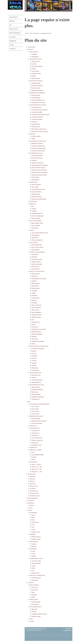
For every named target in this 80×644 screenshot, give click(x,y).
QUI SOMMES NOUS (36, 607)
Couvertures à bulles (37, 112)
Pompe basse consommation (39, 199)
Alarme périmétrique (37, 380)
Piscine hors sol (36, 322)
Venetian (34, 556)
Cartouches (35, 291)
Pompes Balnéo (36, 250)
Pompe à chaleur (36, 88)
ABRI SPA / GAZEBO (36, 450)
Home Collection (36, 418)
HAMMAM (31, 503)
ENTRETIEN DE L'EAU (36, 153)
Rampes (34, 76)
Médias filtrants (36, 194)
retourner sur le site (46, 33)
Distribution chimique (37, 389)
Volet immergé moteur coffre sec (40, 131)
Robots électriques (36, 332)
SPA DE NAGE (32, 474)
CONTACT (31, 582)
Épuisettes (34, 160)
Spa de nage (35, 590)
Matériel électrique (36, 315)
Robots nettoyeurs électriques (39, 170)
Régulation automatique (38, 397)
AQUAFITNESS (34, 52)
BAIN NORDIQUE (33, 498)
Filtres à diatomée (36, 307)
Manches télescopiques (37, 163)
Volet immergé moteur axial (39, 129)
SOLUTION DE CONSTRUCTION (39, 346)
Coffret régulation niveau (38, 100)
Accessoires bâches (36, 107)
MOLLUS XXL (34, 486)
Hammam (34, 595)
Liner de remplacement (38, 216)
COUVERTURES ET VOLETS (38, 105)
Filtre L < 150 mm (36, 464)
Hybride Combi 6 (36, 539)
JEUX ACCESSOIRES (36, 221)
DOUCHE (32, 134)
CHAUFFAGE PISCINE (36, 81)
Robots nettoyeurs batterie (38, 168)
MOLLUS (32, 479)
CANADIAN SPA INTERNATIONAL (40, 404)
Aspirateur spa (35, 433)
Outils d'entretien (36, 262)
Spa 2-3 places (35, 406)
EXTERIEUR (33, 513)
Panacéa (32, 505)
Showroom (34, 609)
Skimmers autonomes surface (39, 175)
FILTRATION (33, 182)
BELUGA (32, 481)
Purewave (34, 546)
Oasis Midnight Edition (38, 455)
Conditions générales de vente (39, 614)
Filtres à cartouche (36, 305)
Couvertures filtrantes (37, 117)
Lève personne (35, 71)
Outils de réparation (37, 264)
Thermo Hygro (35, 573)
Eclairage (34, 300)
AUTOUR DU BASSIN (36, 59)
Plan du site (42, 628)
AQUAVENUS (32, 47)
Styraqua (34, 361)
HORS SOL (33, 204)
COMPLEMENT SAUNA (36, 558)
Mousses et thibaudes (37, 240)
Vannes (33, 344)
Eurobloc (34, 358)
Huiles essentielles (36, 563)
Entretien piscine (36, 602)
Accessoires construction (38, 348)
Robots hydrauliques (37, 334)
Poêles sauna (35, 580)
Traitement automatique (38, 341)
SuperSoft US (35, 228)
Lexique (32, 621)
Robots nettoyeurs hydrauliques (40, 165)
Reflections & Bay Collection (39, 421)
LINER (32, 230)
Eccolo (33, 551)
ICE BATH (31, 500)
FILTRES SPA (34, 462)
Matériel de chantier (37, 259)
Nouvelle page (35, 370)
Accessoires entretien (37, 155)
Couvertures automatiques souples (40, 114)
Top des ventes (35, 414)
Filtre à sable (35, 187)
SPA (29, 402)
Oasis (33, 452)
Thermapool (35, 368)
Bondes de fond (36, 274)
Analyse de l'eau (36, 387)
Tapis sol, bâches (36, 218)
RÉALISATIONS (34, 585)
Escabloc (34, 351)
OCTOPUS (33, 488)
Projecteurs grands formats (39, 148)
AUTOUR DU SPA (35, 428)
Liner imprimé (35, 235)
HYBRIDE (33, 534)
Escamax (34, 353)
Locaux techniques (36, 192)
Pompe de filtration (37, 196)
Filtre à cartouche (36, 184)
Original (34, 209)
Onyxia (33, 529)
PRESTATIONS (34, 599)
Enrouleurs (34, 122)
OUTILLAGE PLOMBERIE (37, 252)
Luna (33, 525)
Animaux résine (36, 61)
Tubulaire (34, 211)
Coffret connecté (36, 95)
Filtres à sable (35, 310)
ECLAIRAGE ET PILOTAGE (38, 141)
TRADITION (33, 549)
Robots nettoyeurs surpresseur (39, 172)
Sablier (33, 568)
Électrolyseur (35, 392)
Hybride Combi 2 (36, 537)
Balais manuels (35, 283)
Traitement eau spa (37, 445)
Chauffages (34, 295)
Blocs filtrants (35, 286)
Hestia (33, 520)
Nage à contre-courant (37, 247)
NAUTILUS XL (34, 491)
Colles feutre (35, 237)
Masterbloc (34, 356)
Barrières (34, 377)
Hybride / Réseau (36, 136)
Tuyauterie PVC (36, 269)
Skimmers (34, 281)
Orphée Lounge (36, 532)
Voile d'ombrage (36, 78)
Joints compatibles (36, 312)
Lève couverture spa (37, 438)
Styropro (34, 365)
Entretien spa (35, 435)
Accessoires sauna (36, 561)
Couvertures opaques (37, 119)
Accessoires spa (36, 430)
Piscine (33, 597)
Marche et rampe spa (37, 440)
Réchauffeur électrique (37, 90)
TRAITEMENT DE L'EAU (37, 385)
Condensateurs (35, 298)
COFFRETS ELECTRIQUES (38, 93)
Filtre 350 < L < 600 (37, 471)
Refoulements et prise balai (39, 329)
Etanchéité (34, 257)
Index (31, 619)
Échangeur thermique (37, 85)
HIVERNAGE (33, 201)
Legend (33, 459)
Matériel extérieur (36, 317)
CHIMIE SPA (33, 447)
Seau (33, 570)
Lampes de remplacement (38, 146)
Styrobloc (34, 363)
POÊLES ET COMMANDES (37, 575)
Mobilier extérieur (36, 73)
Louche (33, 566)
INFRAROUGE (34, 541)
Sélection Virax (35, 266)
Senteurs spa (35, 443)
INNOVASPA (33, 426)
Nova (31, 508)
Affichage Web (67, 630)
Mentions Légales (36, 616)
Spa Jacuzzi (35, 587)
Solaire (33, 139)
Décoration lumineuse (37, 66)
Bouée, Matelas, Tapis (37, 223)
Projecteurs (35, 276)
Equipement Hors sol (37, 213)
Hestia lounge (35, 522)
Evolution (34, 457)
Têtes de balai (35, 177)
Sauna (33, 592)
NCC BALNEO (34, 242)
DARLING (33, 476)
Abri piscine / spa (36, 375)
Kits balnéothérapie (37, 245)
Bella (33, 517)
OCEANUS (33, 484)
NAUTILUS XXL (34, 493)
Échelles (34, 69)
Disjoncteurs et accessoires (38, 102)
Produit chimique (36, 394)
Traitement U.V (36, 399)
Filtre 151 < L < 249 (37, 467)
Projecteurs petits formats (38, 151)
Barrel (33, 515)
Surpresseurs (35, 339)
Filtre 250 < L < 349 (37, 469)
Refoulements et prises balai (39, 278)
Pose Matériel (35, 604)
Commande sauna (36, 578)
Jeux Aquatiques (36, 225)
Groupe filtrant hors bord (38, 189)
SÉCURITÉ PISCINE (35, 373)
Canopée (34, 544)
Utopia (33, 554)
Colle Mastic (35, 254)
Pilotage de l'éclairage (37, 143)
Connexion (68, 628)
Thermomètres (35, 180)
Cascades (34, 64)
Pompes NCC (35, 327)
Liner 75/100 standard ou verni (40, 233)
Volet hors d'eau (36, 126)
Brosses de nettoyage (37, 158)
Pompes (34, 324)
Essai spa (34, 611)
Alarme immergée (36, 382)
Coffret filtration (36, 98)
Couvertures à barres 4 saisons (40, 110)
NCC (33, 319)
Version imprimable (32, 628)
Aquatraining (35, 57)
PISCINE (30, 49)
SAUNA (30, 510)
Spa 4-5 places (35, 409)
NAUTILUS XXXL (35, 496)
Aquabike (34, 54)
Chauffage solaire (36, 83)
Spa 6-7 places (35, 411)
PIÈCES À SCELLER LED (37, 271)
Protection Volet (36, 124)
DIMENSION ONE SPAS (36, 416)
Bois (33, 206)
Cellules (34, 293)
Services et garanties (37, 423)
